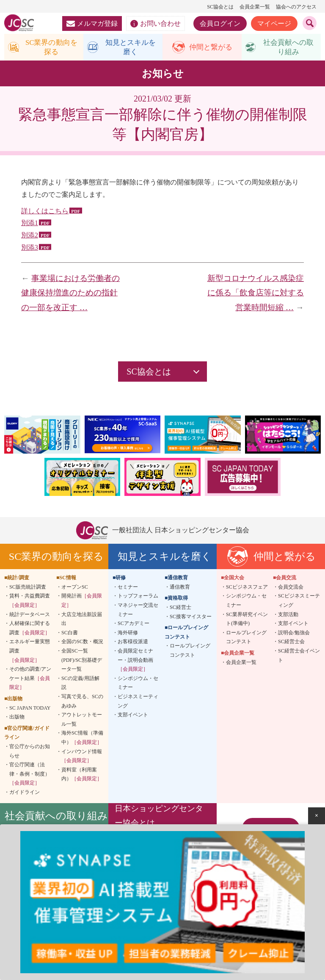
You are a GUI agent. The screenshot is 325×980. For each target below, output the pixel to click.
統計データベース (30, 616)
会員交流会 (291, 589)
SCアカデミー (134, 625)
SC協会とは (220, 7)
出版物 (17, 718)
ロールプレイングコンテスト (190, 652)
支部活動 (288, 616)
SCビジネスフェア (247, 589)
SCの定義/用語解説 (80, 685)
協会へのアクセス (296, 7)
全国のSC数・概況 (82, 644)
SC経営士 (180, 609)
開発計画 (82, 603)
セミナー (128, 589)
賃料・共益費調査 (30, 603)
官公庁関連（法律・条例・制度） (30, 775)
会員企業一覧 (255, 7)
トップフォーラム (138, 598)
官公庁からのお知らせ (30, 753)
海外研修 (128, 634)
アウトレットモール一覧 (82, 721)
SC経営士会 (291, 644)
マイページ (274, 23)
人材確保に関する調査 (30, 630)
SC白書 (70, 634)
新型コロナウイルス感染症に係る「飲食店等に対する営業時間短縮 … (256, 295)
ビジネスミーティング (138, 703)
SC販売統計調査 (28, 589)
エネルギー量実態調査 (30, 653)
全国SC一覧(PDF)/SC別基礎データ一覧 (82, 662)
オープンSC (75, 589)
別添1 (30, 225)
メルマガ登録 (92, 23)
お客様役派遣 (133, 644)
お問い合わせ (156, 24)
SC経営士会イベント (299, 657)
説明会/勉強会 (294, 634)
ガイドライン (25, 794)
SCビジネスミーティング (299, 603)
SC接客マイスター (191, 618)
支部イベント (133, 716)
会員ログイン (220, 23)
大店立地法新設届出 (82, 621)
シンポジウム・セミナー (138, 685)
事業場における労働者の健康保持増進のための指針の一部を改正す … (70, 295)
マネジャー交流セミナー (138, 611)
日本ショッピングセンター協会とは (159, 818)
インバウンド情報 (82, 758)
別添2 (30, 237)
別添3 (30, 249)
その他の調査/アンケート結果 (30, 680)
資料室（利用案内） (82, 776)
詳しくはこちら (45, 213)
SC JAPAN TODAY (30, 710)
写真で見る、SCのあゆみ (82, 703)
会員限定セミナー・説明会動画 (135, 662)
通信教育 (180, 589)
